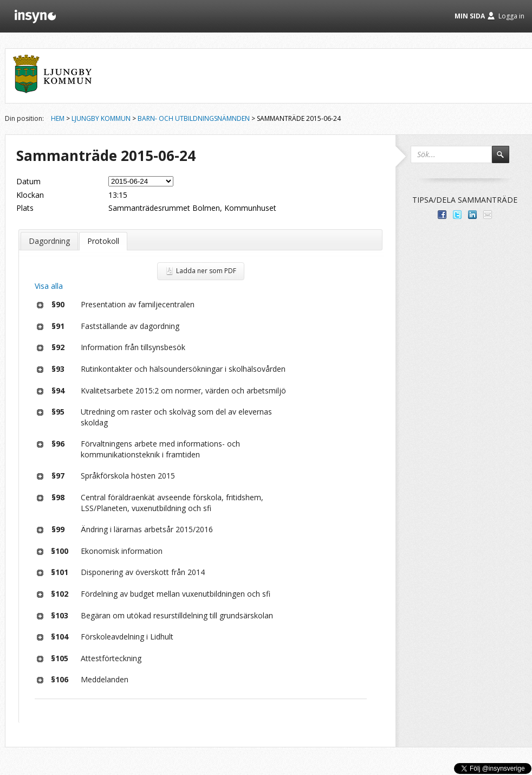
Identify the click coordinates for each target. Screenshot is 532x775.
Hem (58, 118)
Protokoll (103, 241)
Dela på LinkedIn (472, 215)
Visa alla (49, 286)
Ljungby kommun (101, 118)
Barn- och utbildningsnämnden (194, 118)
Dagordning (49, 241)
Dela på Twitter (457, 215)
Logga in (511, 16)
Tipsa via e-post (488, 215)
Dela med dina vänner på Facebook (442, 215)
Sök (505, 159)
